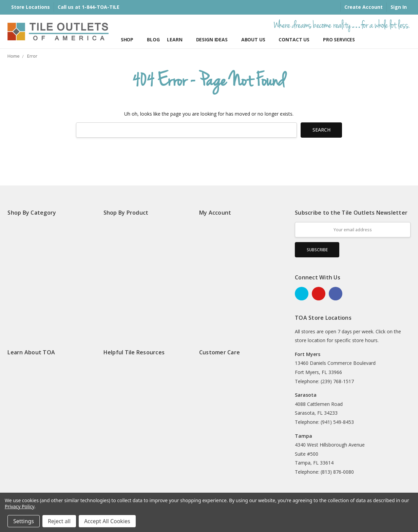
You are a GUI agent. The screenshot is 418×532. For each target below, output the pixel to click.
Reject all (59, 521)
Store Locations (31, 7)
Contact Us (297, 40)
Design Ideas (215, 40)
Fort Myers (308, 354)
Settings (24, 521)
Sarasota (306, 395)
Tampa (303, 436)
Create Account (364, 7)
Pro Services (339, 40)
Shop (130, 40)
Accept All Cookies (107, 521)
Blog (153, 40)
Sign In (399, 7)
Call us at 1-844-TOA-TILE (89, 7)
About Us (256, 40)
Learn (178, 40)
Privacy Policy (20, 506)
